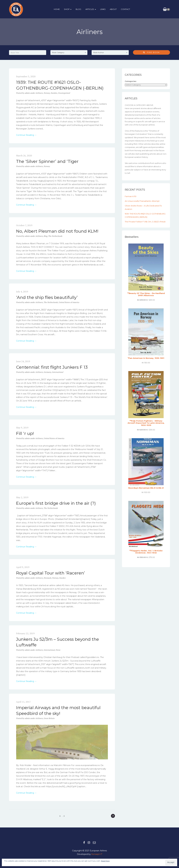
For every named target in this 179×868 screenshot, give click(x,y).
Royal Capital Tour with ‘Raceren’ (51, 573)
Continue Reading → (26, 135)
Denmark (47, 578)
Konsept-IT (97, 854)
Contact (125, 9)
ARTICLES (90, 9)
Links (103, 9)
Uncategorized (64, 93)
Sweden (54, 93)
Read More (105, 861)
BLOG (78, 9)
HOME (56, 9)
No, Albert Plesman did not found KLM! (57, 231)
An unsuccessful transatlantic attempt (142, 201)
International (58, 372)
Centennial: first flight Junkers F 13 (52, 367)
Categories (131, 81)
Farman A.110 (131, 196)
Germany (47, 372)
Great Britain (49, 718)
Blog (45, 236)
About (113, 9)
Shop (67, 9)
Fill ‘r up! (25, 433)
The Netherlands (55, 236)
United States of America (69, 302)
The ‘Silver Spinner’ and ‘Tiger (47, 161)
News (58, 650)
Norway (47, 93)
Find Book (151, 52)
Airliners (39, 93)
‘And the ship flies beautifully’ (47, 297)
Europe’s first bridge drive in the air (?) (56, 503)
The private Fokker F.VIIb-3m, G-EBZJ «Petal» (145, 222)
